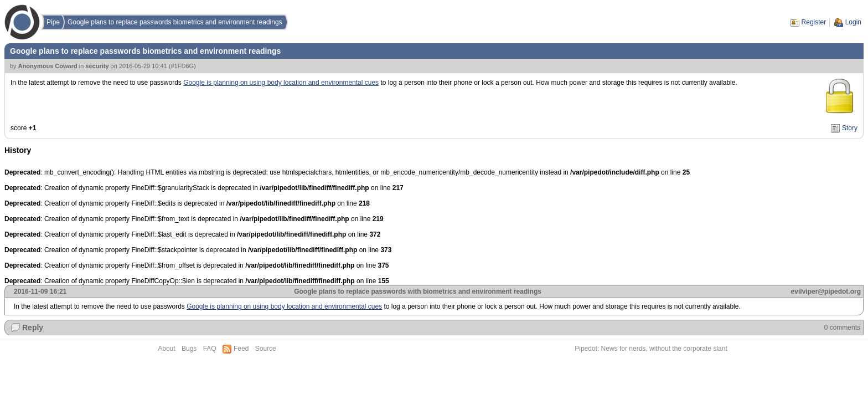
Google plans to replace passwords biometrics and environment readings (175, 22)
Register (814, 22)
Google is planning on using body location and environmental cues (281, 83)
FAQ (210, 349)
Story (850, 128)
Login (853, 22)
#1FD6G (182, 66)
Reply (33, 328)
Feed (241, 349)
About (166, 349)
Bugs (189, 349)
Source (266, 349)
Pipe (53, 22)
